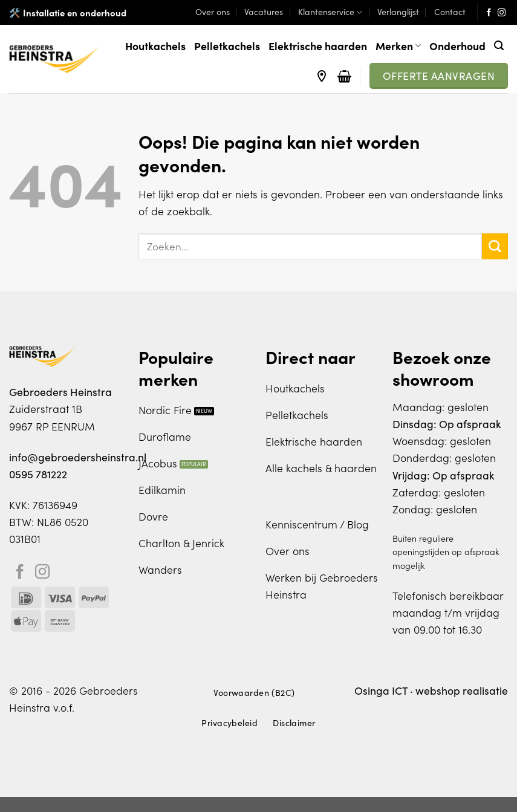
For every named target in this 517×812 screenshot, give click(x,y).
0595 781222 (38, 474)
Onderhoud (457, 46)
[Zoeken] (499, 46)
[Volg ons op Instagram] (502, 13)
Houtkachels (155, 46)
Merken (398, 46)
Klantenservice (330, 12)
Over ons (213, 12)
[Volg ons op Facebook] (489, 13)
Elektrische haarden (318, 46)
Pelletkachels (227, 46)
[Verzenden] (495, 246)
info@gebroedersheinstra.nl (78, 457)
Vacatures (264, 12)
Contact (450, 12)
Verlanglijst (398, 12)
